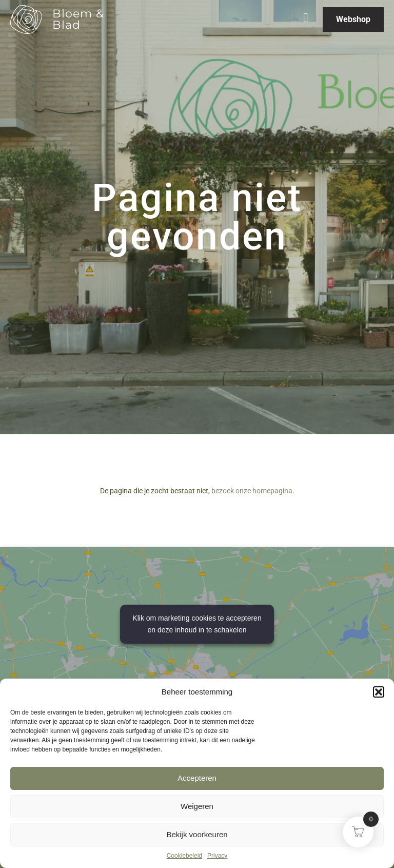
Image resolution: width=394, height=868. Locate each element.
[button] (379, 692)
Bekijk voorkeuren (197, 834)
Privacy (217, 856)
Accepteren (197, 778)
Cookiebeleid (184, 856)
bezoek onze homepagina (252, 491)
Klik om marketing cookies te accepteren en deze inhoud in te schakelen (197, 624)
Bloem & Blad (78, 19)
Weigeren (197, 806)
